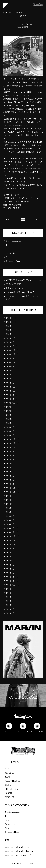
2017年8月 (10, 553)
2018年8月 (10, 504)
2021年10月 (10, 391)
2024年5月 (10, 358)
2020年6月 (10, 415)
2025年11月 (10, 338)
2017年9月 (10, 549)
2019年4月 (10, 472)
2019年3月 (10, 476)
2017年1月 (10, 581)
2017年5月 (10, 565)
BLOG (10, 12)
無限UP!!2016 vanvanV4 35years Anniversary (24, 280)
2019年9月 (10, 451)
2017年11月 (10, 540)
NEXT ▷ (38, 220)
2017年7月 (10, 557)
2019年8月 (10, 456)
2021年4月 (10, 399)
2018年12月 (10, 488)
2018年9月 (10, 500)
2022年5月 (10, 375)
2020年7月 (10, 411)
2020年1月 (10, 435)
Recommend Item (13, 261)
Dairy (8, 249)
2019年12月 (10, 439)
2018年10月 (10, 496)
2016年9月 (10, 597)
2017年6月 (10, 561)
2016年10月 (10, 593)
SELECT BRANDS (12, 781)
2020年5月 (10, 419)
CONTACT (10, 797)
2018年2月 (10, 528)
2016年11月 (10, 589)
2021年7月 (10, 395)
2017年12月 (10, 536)
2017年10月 (10, 544)
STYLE (8, 785)
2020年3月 (10, 427)
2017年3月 (10, 573)
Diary (8, 257)
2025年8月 (10, 342)
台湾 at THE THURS (14, 288)
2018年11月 (10, 492)
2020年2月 (10, 431)
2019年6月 (10, 464)
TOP (7, 769)
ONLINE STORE (12, 789)
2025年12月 (10, 334)
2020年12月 (10, 403)
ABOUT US (9, 773)
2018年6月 (10, 512)
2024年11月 (10, 354)
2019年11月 (10, 443)
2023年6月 (10, 367)
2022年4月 (10, 379)
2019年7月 (10, 460)
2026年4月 (10, 318)
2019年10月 (10, 447)
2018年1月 (10, 532)
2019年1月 (10, 484)
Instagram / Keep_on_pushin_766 (19, 855)
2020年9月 (10, 407)
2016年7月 (10, 605)
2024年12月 (10, 350)
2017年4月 (10, 569)
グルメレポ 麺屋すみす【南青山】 (20, 292)
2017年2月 (10, 577)
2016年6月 (10, 609)
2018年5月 (10, 516)
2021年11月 (10, 387)
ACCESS (8, 793)
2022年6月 (10, 371)
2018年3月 (10, 524)
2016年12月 (10, 585)
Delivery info (11, 253)
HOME (5, 12)
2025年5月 (10, 346)
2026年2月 (10, 326)
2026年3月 (10, 322)
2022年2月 (10, 383)
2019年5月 (10, 468)
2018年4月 (10, 520)
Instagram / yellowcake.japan (17, 847)
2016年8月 (10, 601)
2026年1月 (10, 330)
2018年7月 (10, 508)
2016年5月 (10, 613)
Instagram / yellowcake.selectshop (19, 851)
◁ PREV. (8, 220)
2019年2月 (10, 480)
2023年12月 (10, 362)
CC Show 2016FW (13, 284)
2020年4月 (10, 423)
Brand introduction (13, 241)
